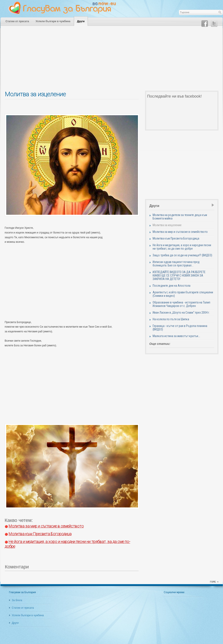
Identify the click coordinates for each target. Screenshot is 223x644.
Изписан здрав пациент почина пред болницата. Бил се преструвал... (176, 264)
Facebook (205, 24)
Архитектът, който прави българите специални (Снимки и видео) (183, 294)
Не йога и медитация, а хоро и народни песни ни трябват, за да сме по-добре (182, 247)
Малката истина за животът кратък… (176, 336)
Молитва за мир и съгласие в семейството (180, 232)
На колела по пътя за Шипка (171, 319)
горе (213, 582)
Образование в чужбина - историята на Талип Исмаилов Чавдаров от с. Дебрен (181, 304)
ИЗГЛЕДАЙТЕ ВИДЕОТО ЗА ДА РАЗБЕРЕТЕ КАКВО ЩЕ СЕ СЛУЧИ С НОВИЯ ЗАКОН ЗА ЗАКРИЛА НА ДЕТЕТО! (179, 275)
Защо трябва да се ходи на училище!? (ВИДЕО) (182, 255)
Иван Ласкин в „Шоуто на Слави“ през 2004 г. (181, 313)
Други (81, 21)
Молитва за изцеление (167, 225)
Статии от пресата (17, 21)
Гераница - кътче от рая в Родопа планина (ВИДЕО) (180, 328)
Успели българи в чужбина (53, 21)
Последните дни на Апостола (172, 286)
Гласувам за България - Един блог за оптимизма (65, 8)
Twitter (214, 24)
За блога (17, 600)
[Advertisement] (112, 61)
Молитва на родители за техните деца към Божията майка (180, 217)
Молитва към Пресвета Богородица (176, 238)
